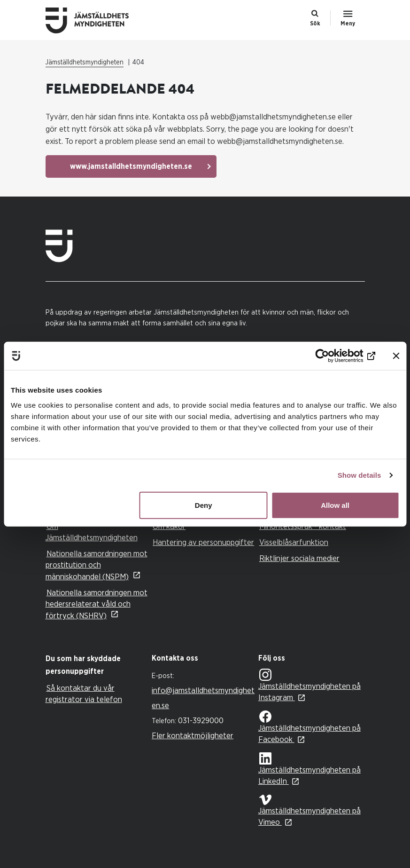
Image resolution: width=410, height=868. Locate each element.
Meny (348, 24)
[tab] (97, 665)
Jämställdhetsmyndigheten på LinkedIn (309, 769)
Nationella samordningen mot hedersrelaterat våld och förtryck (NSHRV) (97, 604)
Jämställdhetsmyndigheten (85, 63)
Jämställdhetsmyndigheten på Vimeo (309, 810)
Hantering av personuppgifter (203, 542)
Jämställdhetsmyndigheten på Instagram (309, 685)
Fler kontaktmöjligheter (193, 736)
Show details (360, 475)
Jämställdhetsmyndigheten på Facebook (309, 727)
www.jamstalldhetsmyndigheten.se (131, 166)
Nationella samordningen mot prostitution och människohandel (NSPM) (97, 565)
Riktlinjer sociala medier (299, 558)
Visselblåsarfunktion (294, 542)
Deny (204, 505)
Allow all (335, 505)
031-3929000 (201, 721)
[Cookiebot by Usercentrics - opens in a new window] (334, 356)
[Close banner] (396, 356)
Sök (315, 24)
